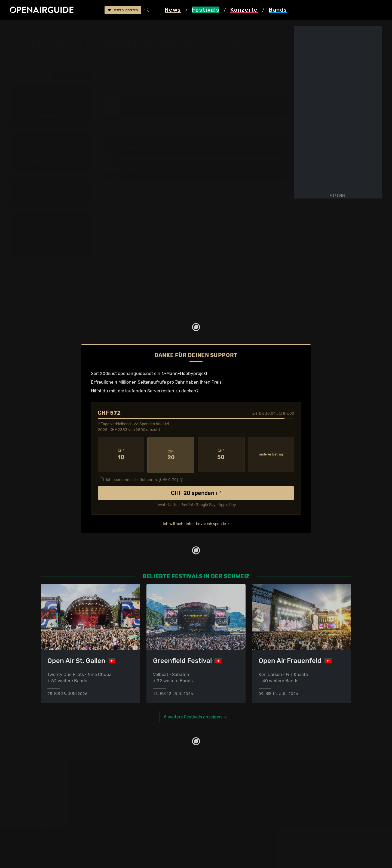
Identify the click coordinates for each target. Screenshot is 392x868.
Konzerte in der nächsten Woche (153, 806)
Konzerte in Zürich (139, 793)
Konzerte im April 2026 (143, 812)
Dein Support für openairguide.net (234, 793)
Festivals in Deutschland (66, 799)
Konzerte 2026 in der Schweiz (151, 832)
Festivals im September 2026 (71, 832)
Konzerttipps (133, 786)
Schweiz (67, 28)
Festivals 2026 (56, 806)
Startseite (20, 28)
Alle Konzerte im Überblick (147, 838)
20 (171, 454)
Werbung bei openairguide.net (230, 799)
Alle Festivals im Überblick (67, 838)
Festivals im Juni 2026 (64, 819)
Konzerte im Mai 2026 (142, 819)
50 (221, 454)
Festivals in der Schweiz (65, 793)
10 (121, 454)
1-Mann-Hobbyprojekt (184, 373)
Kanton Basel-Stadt (99, 28)
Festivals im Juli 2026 (63, 825)
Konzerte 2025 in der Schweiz (151, 825)
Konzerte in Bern (137, 799)
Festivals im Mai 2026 (63, 812)
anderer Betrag (271, 454)
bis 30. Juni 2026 (139, 28)
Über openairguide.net (222, 786)
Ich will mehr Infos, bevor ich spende (194, 523)
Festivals (45, 28)
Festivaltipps (54, 786)
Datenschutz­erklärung (222, 806)
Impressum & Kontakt (221, 812)
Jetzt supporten (123, 10)
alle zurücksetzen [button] (72, 76)
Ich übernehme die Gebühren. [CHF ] (142, 478)
